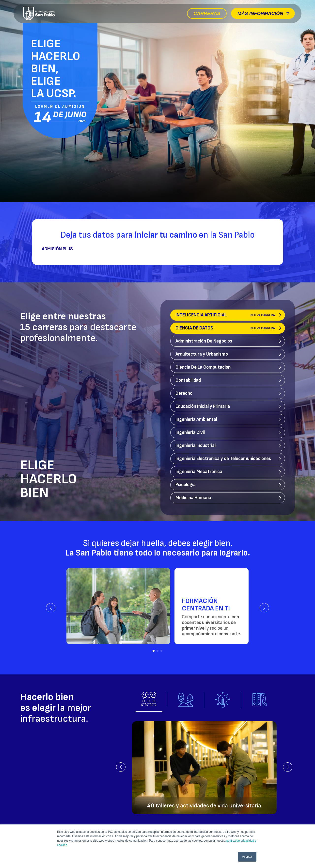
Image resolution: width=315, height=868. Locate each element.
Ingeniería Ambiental (196, 419)
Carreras (207, 13)
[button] (51, 608)
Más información (263, 13)
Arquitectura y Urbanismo (202, 354)
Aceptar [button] (247, 857)
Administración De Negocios (204, 341)
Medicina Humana (193, 498)
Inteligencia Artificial (225, 315)
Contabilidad (188, 380)
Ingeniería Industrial (196, 446)
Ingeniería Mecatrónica (199, 472)
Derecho (184, 393)
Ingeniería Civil (190, 433)
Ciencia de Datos (225, 328)
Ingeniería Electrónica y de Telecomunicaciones (223, 459)
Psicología (186, 485)
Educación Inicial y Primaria (203, 406)
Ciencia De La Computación (203, 367)
